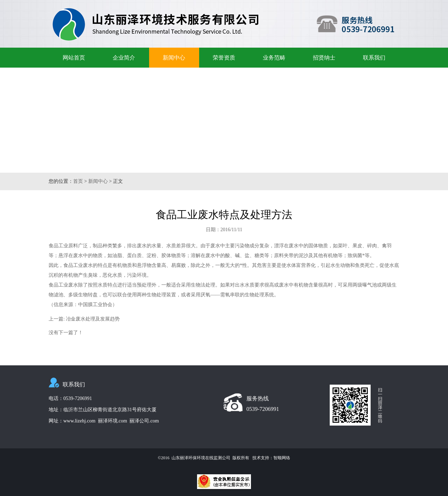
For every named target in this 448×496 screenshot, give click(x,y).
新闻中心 (174, 58)
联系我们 (374, 58)
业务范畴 (274, 58)
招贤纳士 (324, 58)
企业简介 (124, 58)
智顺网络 (282, 458)
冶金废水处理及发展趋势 (93, 319)
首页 (78, 181)
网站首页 (74, 58)
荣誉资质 (224, 58)
